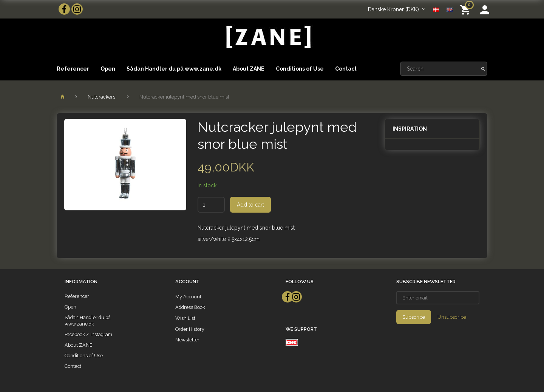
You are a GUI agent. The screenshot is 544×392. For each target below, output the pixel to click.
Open (108, 69)
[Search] (483, 69)
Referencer (73, 69)
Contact (346, 69)
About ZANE (249, 69)
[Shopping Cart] (466, 9)
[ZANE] (268, 37)
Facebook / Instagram (88, 334)
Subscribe (414, 317)
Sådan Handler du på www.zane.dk (174, 69)
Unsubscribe (452, 317)
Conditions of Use (300, 69)
